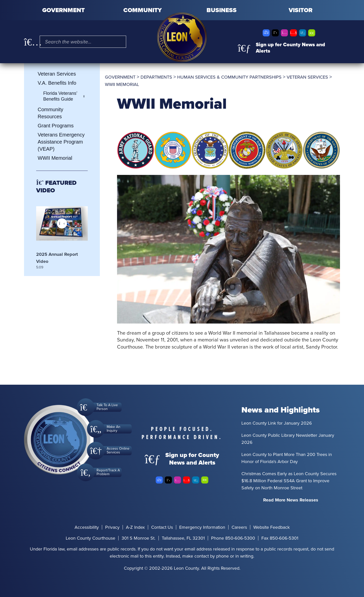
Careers (239, 527)
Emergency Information (202, 527)
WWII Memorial (55, 158)
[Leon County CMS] (182, 37)
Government (63, 10)
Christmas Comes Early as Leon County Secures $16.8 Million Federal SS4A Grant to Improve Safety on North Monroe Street (289, 481)
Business (222, 10)
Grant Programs (56, 126)
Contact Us (162, 527)
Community (143, 10)
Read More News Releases (291, 500)
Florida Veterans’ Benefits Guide (65, 96)
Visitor (301, 10)
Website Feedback (271, 527)
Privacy (112, 527)
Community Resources (50, 113)
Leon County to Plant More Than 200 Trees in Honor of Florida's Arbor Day (287, 458)
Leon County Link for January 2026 (277, 423)
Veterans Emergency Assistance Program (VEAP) (61, 142)
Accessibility (87, 527)
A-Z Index (135, 527)
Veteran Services (57, 74)
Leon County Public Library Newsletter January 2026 (288, 439)
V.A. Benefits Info (57, 83)
